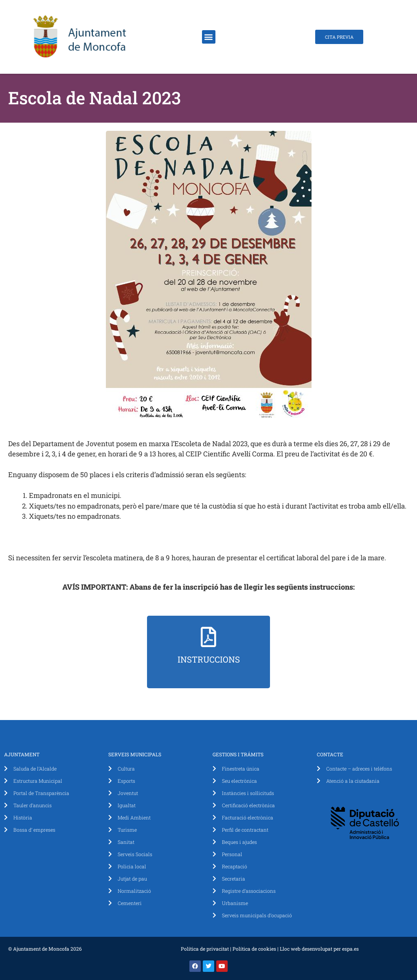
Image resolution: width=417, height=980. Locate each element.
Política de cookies (254, 949)
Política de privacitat (205, 949)
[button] (209, 37)
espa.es (350, 949)
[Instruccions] (208, 637)
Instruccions (209, 659)
